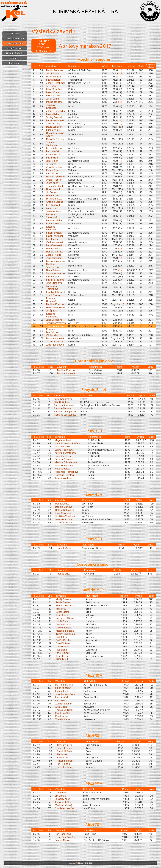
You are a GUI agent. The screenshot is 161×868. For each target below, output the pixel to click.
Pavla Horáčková (55, 280)
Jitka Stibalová (54, 283)
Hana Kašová (53, 270)
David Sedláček (54, 127)
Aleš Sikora (52, 173)
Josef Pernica (53, 295)
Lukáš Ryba (52, 114)
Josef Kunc (52, 183)
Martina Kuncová (55, 304)
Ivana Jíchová (53, 248)
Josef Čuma (52, 99)
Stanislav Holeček (56, 273)
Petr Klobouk (53, 205)
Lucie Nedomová (55, 120)
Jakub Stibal (53, 73)
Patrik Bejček (53, 80)
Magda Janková (54, 102)
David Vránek (53, 189)
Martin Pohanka (55, 70)
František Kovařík (56, 292)
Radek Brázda (54, 154)
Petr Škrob (52, 158)
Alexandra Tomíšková (52, 287)
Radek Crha (52, 170)
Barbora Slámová (55, 261)
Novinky (15, 34)
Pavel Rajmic (53, 276)
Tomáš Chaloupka (52, 144)
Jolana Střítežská (55, 341)
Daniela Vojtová (55, 252)
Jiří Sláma (51, 164)
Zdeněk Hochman (56, 83)
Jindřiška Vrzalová (56, 323)
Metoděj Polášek (55, 139)
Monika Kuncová (55, 338)
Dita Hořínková (54, 199)
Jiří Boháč (51, 192)
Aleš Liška (52, 208)
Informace (15, 58)
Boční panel (15, 63)
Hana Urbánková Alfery (67, 443)
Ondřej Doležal (54, 117)
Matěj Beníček (54, 76)
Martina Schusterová (53, 266)
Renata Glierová (55, 223)
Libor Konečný (54, 89)
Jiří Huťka (51, 86)
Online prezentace (15, 38)
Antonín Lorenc (54, 202)
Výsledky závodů (15, 43)
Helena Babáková (56, 307)
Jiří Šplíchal (52, 311)
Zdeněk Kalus (54, 255)
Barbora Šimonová (51, 216)
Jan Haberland (54, 258)
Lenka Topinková (56, 176)
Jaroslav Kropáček (51, 106)
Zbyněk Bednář (54, 167)
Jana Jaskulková (55, 345)
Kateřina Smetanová (52, 228)
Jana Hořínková (54, 326)
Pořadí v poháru (15, 48)
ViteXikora (79, 863)
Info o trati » (44, 51)
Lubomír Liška (54, 220)
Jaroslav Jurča (54, 123)
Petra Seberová (54, 148)
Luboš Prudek (54, 130)
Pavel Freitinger (55, 236)
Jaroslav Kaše (53, 211)
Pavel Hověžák (54, 233)
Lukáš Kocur (53, 92)
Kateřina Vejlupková (52, 315)
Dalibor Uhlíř (53, 195)
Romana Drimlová (51, 300)
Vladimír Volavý (54, 242)
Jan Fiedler (52, 161)
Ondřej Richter (54, 180)
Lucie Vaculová (54, 245)
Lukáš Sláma (53, 95)
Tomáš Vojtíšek (55, 186)
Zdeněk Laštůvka (55, 111)
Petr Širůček (53, 151)
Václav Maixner (54, 335)
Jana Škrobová (54, 320)
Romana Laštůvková (52, 331)
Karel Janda (52, 239)
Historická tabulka (15, 53)
